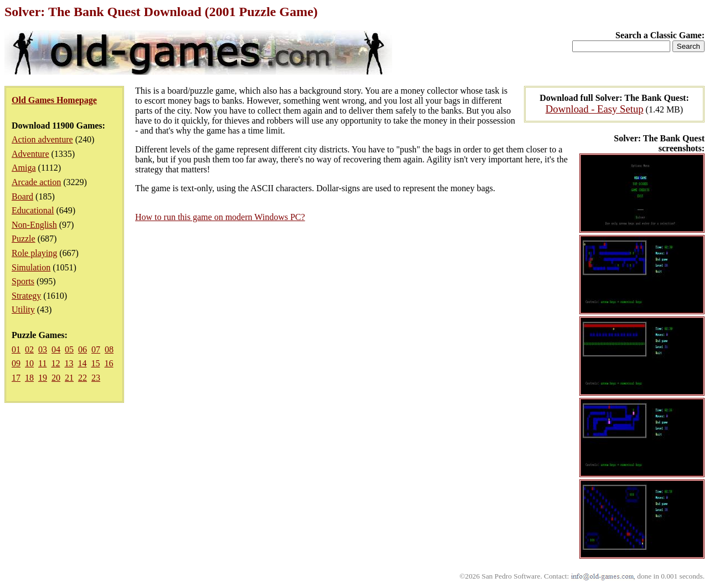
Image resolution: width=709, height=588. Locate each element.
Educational (33, 210)
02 (29, 349)
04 (56, 349)
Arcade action (36, 182)
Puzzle (24, 239)
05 (69, 349)
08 (109, 349)
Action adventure (42, 139)
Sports (23, 281)
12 (55, 363)
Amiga (24, 168)
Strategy (26, 296)
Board (22, 196)
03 (43, 349)
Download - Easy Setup (595, 109)
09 (16, 363)
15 (95, 363)
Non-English (34, 225)
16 (109, 363)
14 (82, 363)
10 (29, 363)
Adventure (30, 154)
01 (16, 349)
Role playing (34, 253)
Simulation (31, 267)
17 (16, 378)
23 (96, 378)
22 (83, 378)
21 (69, 378)
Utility (23, 310)
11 (42, 363)
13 (69, 363)
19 (43, 378)
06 (83, 349)
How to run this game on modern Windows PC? (220, 217)
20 (56, 378)
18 (29, 378)
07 (96, 349)
